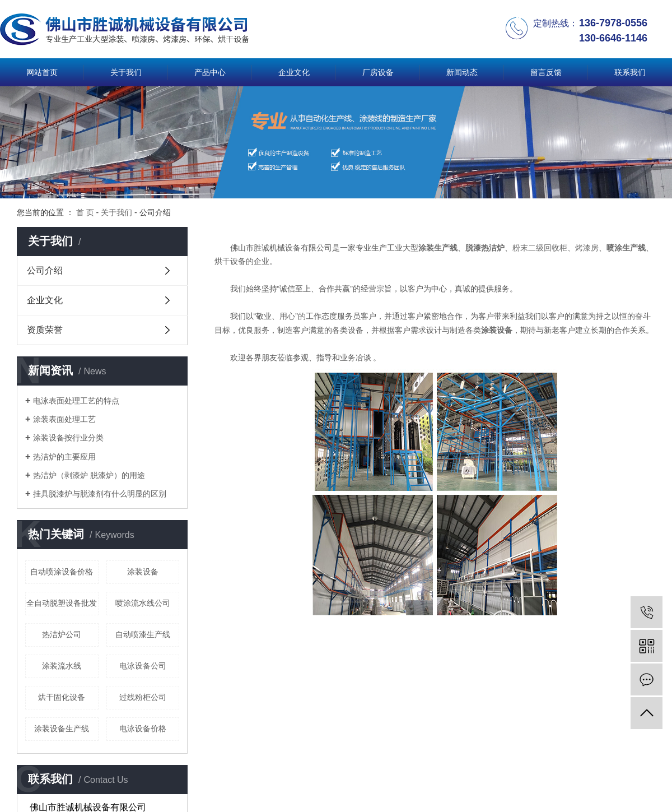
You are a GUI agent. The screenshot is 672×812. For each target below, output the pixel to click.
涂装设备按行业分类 (68, 438)
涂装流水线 (62, 666)
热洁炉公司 (62, 634)
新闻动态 (462, 72)
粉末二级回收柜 (540, 248)
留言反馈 (546, 72)
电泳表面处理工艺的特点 (76, 401)
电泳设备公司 (143, 666)
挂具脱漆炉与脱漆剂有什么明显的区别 (100, 494)
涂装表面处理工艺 (64, 419)
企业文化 (294, 72)
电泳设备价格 (143, 729)
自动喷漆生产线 (143, 634)
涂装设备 (143, 572)
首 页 (85, 212)
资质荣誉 (45, 330)
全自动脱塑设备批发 (62, 603)
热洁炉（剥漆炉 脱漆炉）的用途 (89, 475)
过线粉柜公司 (143, 697)
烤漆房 (587, 248)
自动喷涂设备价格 (62, 572)
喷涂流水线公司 (143, 603)
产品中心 (210, 72)
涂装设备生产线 (62, 729)
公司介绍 (45, 270)
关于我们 (126, 72)
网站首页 (42, 72)
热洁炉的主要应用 (64, 457)
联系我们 (630, 72)
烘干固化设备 (62, 697)
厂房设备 (378, 72)
